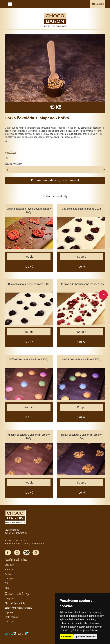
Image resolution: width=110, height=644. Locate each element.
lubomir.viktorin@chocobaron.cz (29, 543)
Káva (7, 588)
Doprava (9, 612)
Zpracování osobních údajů (18, 608)
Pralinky (9, 569)
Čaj (6, 583)
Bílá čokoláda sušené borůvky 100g (29, 284)
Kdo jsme (9, 599)
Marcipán (9, 579)
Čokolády (9, 565)
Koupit (29, 257)
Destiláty (9, 574)
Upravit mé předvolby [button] (85, 637)
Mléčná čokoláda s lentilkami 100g (29, 359)
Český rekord (11, 617)
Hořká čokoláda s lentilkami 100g (81, 359)
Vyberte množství (13, 164)
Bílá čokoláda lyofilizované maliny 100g (81, 284)
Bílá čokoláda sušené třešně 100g (81, 209)
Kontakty (9, 621)
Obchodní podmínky (15, 603)
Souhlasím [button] (66, 637)
